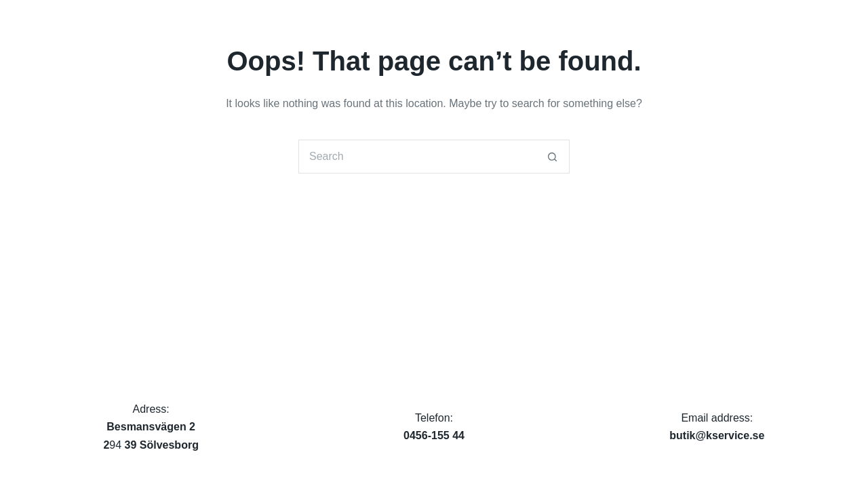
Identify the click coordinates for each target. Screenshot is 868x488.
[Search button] (553, 157)
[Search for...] (417, 157)
